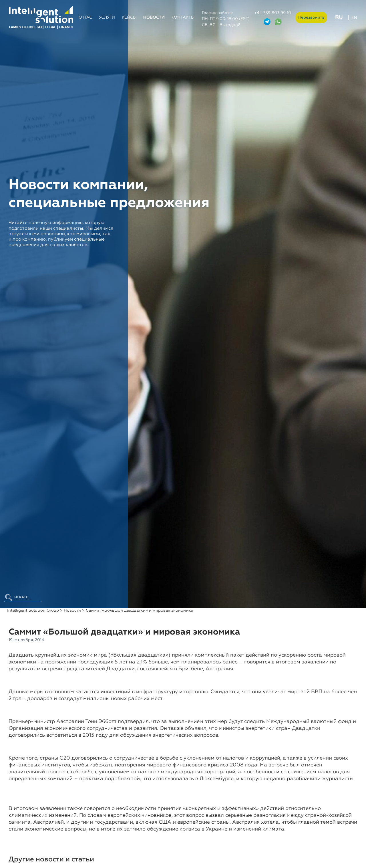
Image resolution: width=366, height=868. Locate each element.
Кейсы (129, 17)
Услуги (107, 17)
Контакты (183, 17)
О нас (85, 17)
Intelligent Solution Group (33, 611)
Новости (154, 17)
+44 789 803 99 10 (273, 13)
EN (354, 18)
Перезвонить (311, 17)
